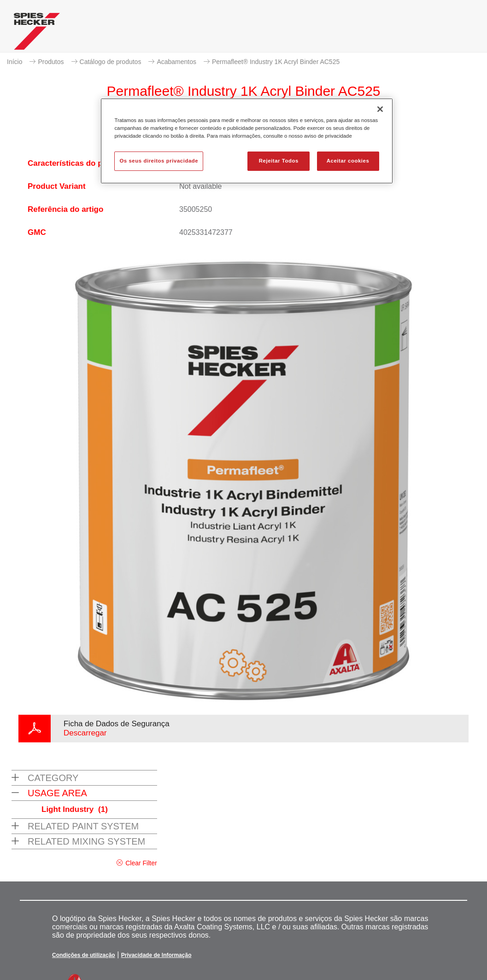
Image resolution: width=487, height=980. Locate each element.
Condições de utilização (84, 955)
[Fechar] (380, 109)
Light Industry (75, 809)
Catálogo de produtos (111, 62)
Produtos (51, 62)
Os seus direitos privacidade (159, 161)
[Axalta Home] (37, 34)
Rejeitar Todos (279, 161)
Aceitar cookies (348, 161)
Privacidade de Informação (156, 955)
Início (15, 62)
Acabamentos (176, 62)
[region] (246, 141)
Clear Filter (141, 863)
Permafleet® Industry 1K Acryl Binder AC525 (276, 62)
